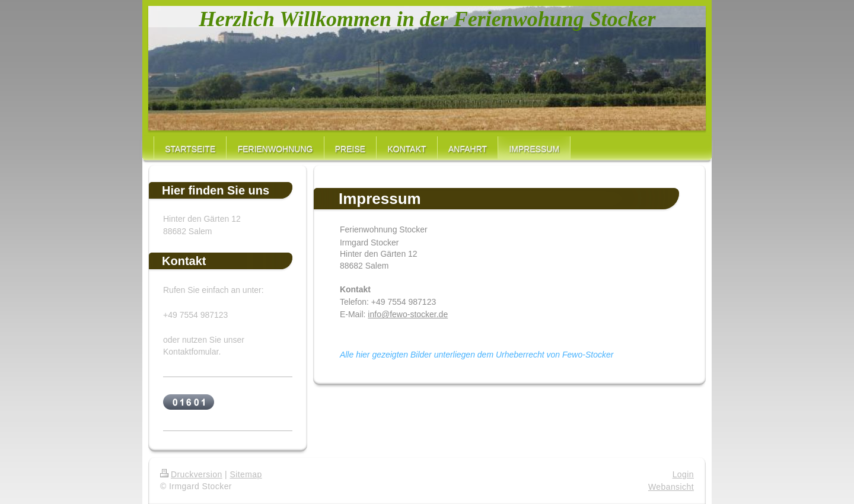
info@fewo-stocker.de (408, 314)
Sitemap (246, 474)
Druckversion (191, 474)
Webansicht (671, 487)
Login (683, 474)
